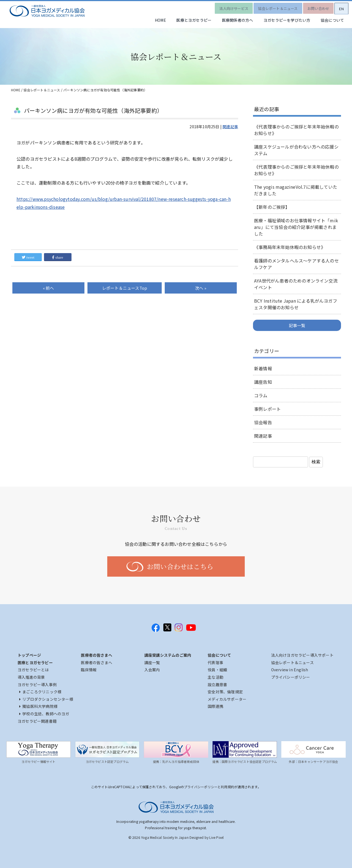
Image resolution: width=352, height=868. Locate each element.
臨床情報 (89, 670)
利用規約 (228, 787)
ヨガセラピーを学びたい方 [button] (282, 21)
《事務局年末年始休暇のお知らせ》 (290, 247)
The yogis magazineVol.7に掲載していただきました (296, 190)
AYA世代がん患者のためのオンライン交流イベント (296, 284)
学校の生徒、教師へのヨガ (44, 714)
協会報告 (263, 422)
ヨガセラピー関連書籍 (37, 721)
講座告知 (263, 382)
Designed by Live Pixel (207, 837)
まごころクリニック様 (40, 692)
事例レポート (267, 409)
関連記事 (230, 127)
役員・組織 (217, 670)
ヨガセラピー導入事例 (37, 684)
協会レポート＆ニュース (271, 7)
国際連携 (215, 706)
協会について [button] (331, 21)
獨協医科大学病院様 (38, 706)
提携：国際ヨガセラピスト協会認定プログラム (245, 762)
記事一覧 (297, 325)
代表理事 (215, 662)
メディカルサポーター (227, 699)
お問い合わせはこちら (180, 566)
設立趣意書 (217, 684)
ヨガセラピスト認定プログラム (107, 762)
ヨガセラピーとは (33, 670)
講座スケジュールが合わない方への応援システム (296, 150)
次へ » (201, 288)
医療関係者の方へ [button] (229, 21)
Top (125, 288)
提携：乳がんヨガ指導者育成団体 (176, 762)
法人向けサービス (225, 7)
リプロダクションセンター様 (46, 699)
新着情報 (263, 368)
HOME (145, 21)
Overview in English (290, 670)
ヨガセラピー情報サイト (38, 762)
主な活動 (215, 677)
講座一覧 (152, 662)
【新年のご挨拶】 (272, 207)
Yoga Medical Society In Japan (165, 837)
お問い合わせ (314, 7)
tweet (28, 257)
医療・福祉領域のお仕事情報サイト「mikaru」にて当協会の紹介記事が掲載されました (296, 227)
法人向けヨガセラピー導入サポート (302, 655)
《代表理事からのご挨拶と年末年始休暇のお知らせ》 (296, 130)
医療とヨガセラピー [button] (182, 21)
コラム (261, 395)
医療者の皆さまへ (97, 662)
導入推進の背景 (31, 677)
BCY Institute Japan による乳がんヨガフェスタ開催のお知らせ (296, 304)
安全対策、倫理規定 (225, 692)
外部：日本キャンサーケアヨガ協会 (313, 762)
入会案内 (152, 670)
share (58, 257)
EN (340, 7)
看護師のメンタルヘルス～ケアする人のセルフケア (296, 264)
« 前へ (49, 288)
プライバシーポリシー (291, 677)
